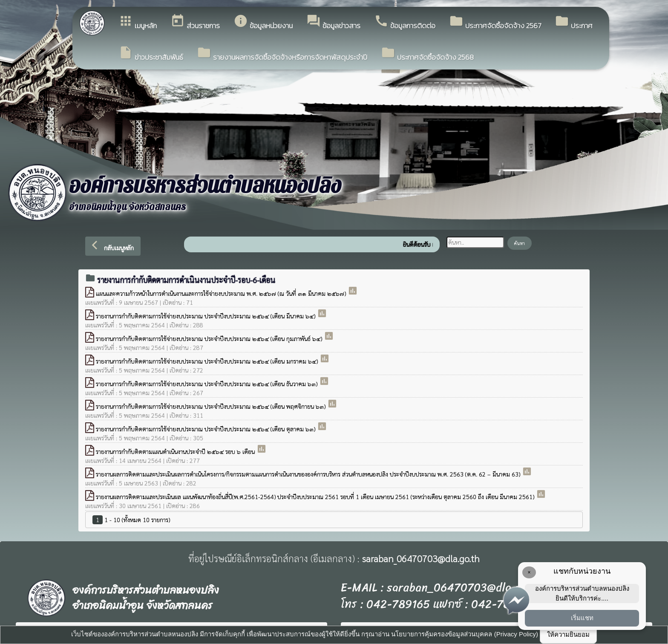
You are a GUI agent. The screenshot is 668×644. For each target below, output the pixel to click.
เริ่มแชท (582, 618)
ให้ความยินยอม (568, 634)
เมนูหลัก (138, 22)
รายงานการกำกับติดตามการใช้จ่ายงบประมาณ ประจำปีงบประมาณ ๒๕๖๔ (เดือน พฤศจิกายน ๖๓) (212, 406)
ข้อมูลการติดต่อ (405, 22)
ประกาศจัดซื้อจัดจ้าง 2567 (495, 22)
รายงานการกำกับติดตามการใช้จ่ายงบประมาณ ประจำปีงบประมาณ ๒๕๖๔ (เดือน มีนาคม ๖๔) (206, 316)
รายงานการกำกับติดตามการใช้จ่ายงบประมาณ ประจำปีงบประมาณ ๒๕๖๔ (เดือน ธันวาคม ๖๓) (207, 384)
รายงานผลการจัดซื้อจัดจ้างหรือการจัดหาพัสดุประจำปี (282, 54)
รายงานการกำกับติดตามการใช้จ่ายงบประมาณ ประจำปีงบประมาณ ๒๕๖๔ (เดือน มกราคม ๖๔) (208, 361)
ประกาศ (574, 22)
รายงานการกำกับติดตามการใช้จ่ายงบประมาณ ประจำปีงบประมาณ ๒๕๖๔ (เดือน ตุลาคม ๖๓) (206, 429)
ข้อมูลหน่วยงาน (263, 22)
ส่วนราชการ (195, 22)
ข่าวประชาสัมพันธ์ (151, 54)
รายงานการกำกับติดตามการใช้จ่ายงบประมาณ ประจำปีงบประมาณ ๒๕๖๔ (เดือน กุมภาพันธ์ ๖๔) (210, 338)
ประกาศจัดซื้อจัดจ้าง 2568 (427, 54)
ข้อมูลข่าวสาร (333, 22)
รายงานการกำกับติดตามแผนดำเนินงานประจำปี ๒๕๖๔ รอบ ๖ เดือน (176, 451)
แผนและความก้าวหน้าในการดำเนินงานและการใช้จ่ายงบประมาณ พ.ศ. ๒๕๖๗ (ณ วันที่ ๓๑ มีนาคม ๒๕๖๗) (222, 293)
